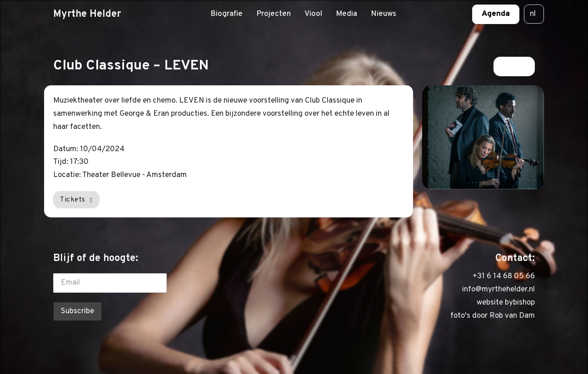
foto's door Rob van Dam (493, 316)
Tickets (76, 200)
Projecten (274, 14)
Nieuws (384, 14)
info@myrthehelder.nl (498, 290)
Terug (514, 66)
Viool (313, 14)
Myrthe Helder (87, 14)
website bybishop (506, 303)
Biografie (227, 14)
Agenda (496, 14)
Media (346, 14)
